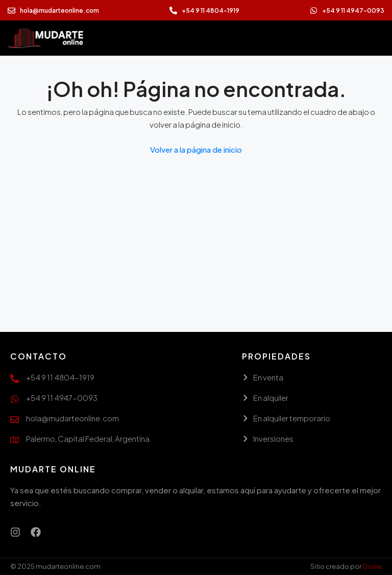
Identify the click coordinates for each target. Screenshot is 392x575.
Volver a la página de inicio (196, 149)
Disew (372, 566)
